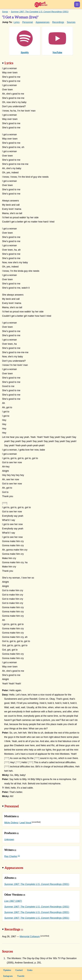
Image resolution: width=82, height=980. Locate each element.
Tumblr (21, 976)
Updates (7, 970)
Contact (19, 970)
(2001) (37, 884)
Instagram (8, 976)
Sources (71, 22)
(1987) (13, 901)
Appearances (42, 22)
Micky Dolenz (11, 823)
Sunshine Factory (41, 4)
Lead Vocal (25, 823)
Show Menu (77, 4)
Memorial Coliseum (30, 936)
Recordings (58, 22)
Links (30, 970)
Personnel (28, 22)
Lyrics (17, 22)
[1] (19, 856)
